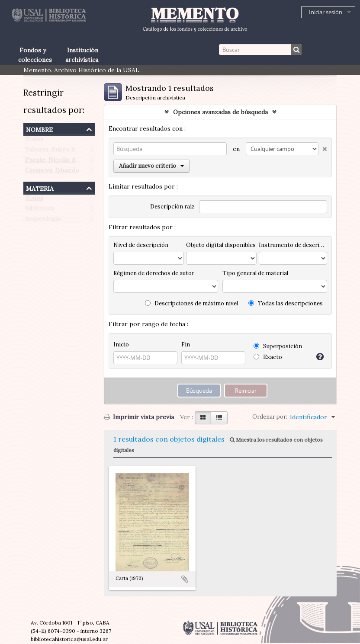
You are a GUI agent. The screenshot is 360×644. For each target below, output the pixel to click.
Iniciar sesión (326, 12)
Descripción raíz (172, 207)
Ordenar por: (270, 417)
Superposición (278, 346)
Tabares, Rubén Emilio (57, 151)
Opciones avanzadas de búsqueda (220, 112)
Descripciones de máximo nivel (191, 303)
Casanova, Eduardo (52, 172)
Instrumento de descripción (293, 245)
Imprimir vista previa (139, 417)
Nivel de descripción (141, 245)
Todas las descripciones (286, 303)
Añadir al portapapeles (185, 579)
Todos (34, 141)
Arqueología (43, 221)
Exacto (268, 357)
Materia (40, 187)
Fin (186, 344)
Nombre (39, 129)
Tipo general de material (255, 273)
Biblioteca (39, 210)
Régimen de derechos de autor (154, 273)
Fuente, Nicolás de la (55, 162)
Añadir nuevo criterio (151, 166)
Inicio (121, 344)
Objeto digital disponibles (221, 245)
